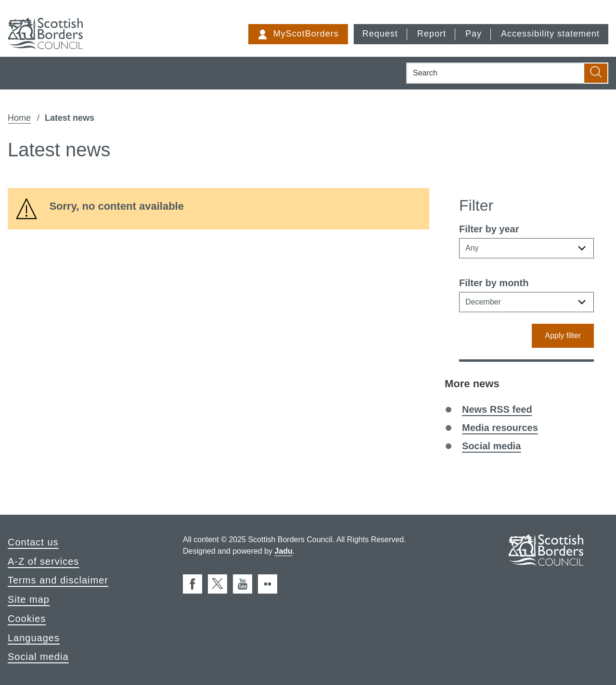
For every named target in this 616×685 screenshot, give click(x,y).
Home (19, 118)
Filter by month (494, 283)
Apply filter (563, 336)
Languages (34, 638)
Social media (491, 446)
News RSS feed (497, 409)
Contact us (33, 542)
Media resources (500, 428)
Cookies (27, 619)
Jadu (283, 551)
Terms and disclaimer (58, 580)
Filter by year (489, 229)
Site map (29, 599)
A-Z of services (43, 561)
